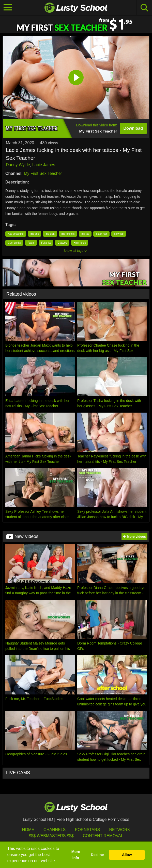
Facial (31, 243)
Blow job (119, 234)
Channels (55, 830)
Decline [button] (97, 855)
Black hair (101, 234)
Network (120, 830)
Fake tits (46, 243)
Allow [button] (127, 855)
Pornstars (87, 830)
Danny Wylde (18, 165)
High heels (80, 243)
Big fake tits (68, 234)
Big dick (50, 234)
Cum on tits (14, 243)
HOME (28, 830)
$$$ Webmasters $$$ (51, 836)
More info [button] (76, 855)
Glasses (62, 243)
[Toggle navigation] (8, 8)
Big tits (85, 234)
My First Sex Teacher (43, 173)
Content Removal (103, 836)
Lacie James (44, 165)
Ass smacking (16, 234)
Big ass (35, 234)
